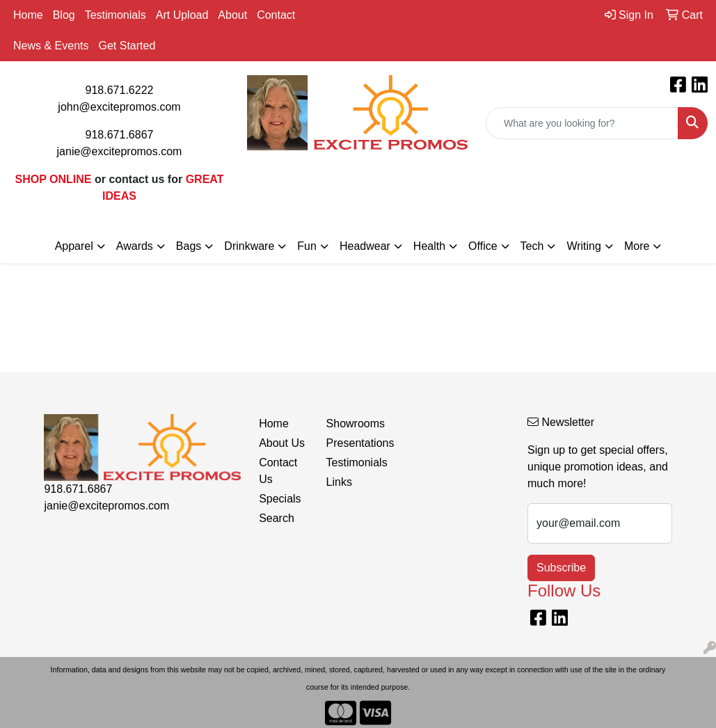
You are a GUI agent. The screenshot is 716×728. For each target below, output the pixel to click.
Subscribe (561, 568)
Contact (276, 15)
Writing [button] (584, 246)
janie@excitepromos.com (120, 151)
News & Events (51, 46)
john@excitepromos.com (119, 107)
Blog (64, 15)
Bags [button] (189, 246)
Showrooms (351, 424)
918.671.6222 (120, 90)
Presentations (351, 443)
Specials (280, 499)
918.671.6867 (120, 135)
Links (339, 482)
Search (277, 518)
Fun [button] (307, 246)
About (232, 15)
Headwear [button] (365, 246)
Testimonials (116, 15)
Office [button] (483, 246)
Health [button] (429, 246)
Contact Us (278, 471)
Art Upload (182, 15)
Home (28, 15)
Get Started (127, 46)
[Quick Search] (582, 123)
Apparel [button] (74, 246)
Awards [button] (135, 246)
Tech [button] (532, 246)
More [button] (637, 246)
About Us (282, 443)
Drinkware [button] (249, 246)
